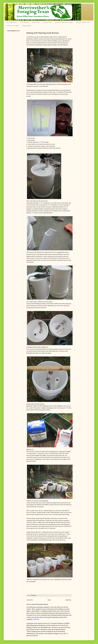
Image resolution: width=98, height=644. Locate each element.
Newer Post (30, 600)
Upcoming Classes (11, 22)
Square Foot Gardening (48, 451)
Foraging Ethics (47, 22)
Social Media (36, 22)
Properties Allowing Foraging (64, 22)
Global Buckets (64, 45)
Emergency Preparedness (83, 22)
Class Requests (24, 22)
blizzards (36, 86)
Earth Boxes (56, 90)
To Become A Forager (13, 26)
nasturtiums (41, 520)
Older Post (68, 600)
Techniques (33, 595)
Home (49, 600)
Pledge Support (27, 26)
